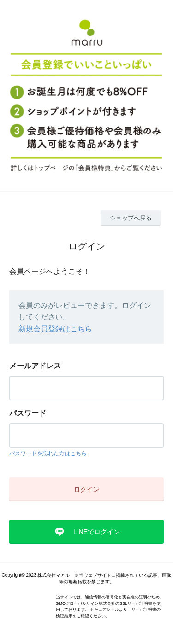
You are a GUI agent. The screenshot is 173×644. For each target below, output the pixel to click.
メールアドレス (35, 366)
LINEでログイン (97, 532)
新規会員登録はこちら (55, 329)
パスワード (28, 413)
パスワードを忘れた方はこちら (48, 453)
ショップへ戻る (131, 218)
